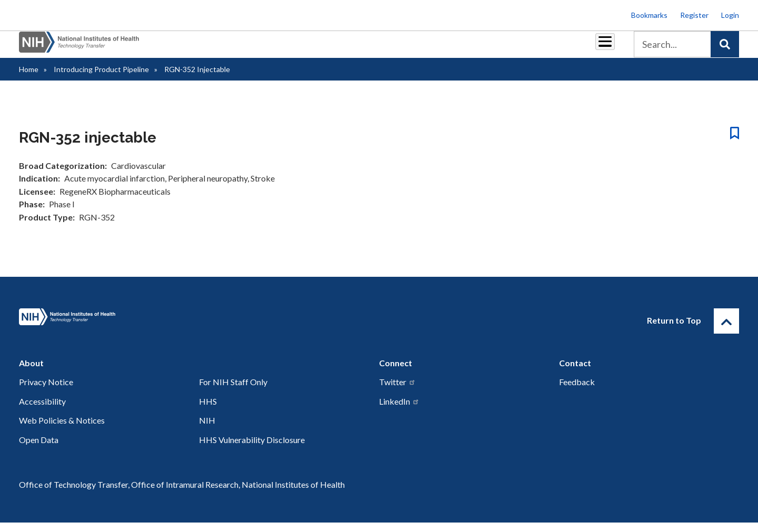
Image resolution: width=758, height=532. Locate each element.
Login (730, 15)
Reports (411, 48)
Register (694, 15)
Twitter (397, 391)
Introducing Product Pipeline (101, 79)
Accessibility (42, 411)
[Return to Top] (726, 330)
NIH (207, 430)
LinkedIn (399, 411)
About (595, 48)
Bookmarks (649, 15)
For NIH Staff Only (233, 391)
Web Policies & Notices (62, 430)
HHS (208, 411)
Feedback (577, 391)
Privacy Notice (46, 391)
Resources (460, 48)
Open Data (39, 449)
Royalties (363, 48)
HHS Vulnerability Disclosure (252, 449)
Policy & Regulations (531, 48)
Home (29, 79)
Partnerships (307, 48)
